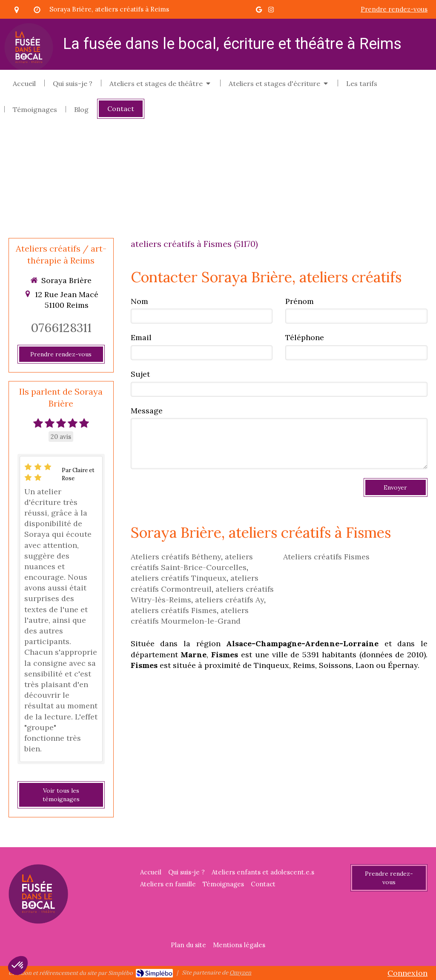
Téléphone (305, 337)
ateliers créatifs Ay (229, 600)
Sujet (140, 374)
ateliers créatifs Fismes (174, 610)
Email (141, 337)
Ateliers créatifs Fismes (326, 557)
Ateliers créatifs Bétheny (176, 557)
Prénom (300, 301)
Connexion (407, 973)
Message (147, 411)
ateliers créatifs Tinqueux (179, 578)
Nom (139, 301)
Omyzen (240, 973)
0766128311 (61, 328)
